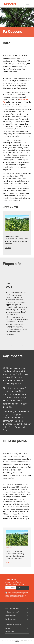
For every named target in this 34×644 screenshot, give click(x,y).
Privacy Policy (24, 640)
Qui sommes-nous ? (12, 612)
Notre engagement (12, 609)
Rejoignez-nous (11, 616)
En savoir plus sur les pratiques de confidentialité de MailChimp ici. (16, 596)
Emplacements (11, 619)
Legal (18, 640)
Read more (8, 247)
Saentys (17, 642)
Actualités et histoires (13, 625)
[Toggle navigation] (27, 4)
